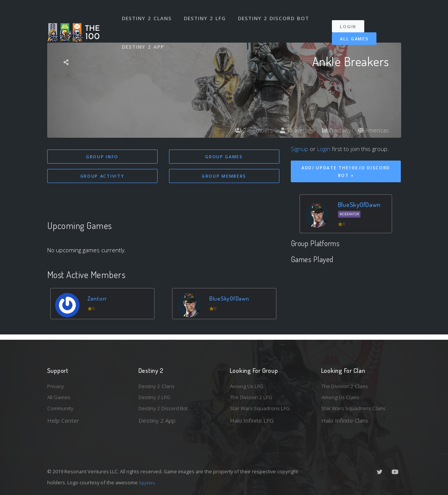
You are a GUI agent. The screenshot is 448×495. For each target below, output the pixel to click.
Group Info (102, 157)
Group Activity (102, 177)
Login (352, 19)
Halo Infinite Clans (345, 420)
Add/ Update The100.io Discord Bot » (346, 172)
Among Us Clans (342, 396)
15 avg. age (293, 130)
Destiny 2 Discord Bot (276, 14)
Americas (373, 130)
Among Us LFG (249, 383)
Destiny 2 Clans (148, 14)
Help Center (63, 420)
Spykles (148, 482)
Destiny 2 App (144, 36)
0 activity (334, 130)
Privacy (57, 383)
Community (62, 408)
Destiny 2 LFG (207, 14)
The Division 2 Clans (347, 383)
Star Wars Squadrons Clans (356, 408)
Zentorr (99, 299)
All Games (349, 31)
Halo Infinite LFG (252, 420)
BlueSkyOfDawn (232, 299)
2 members (247, 130)
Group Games (224, 157)
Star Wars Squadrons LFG (263, 408)
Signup (300, 149)
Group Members (224, 177)
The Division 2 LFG (254, 396)
